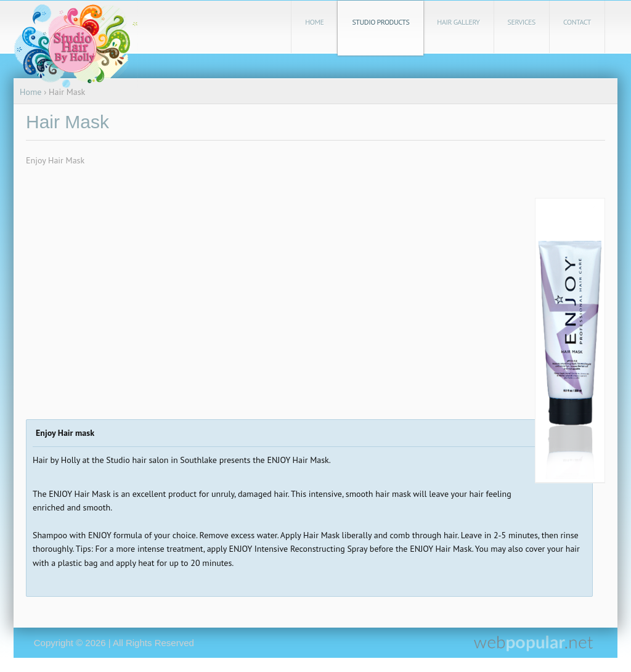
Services (522, 22)
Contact (577, 22)
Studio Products (381, 22)
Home (314, 22)
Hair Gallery (458, 22)
